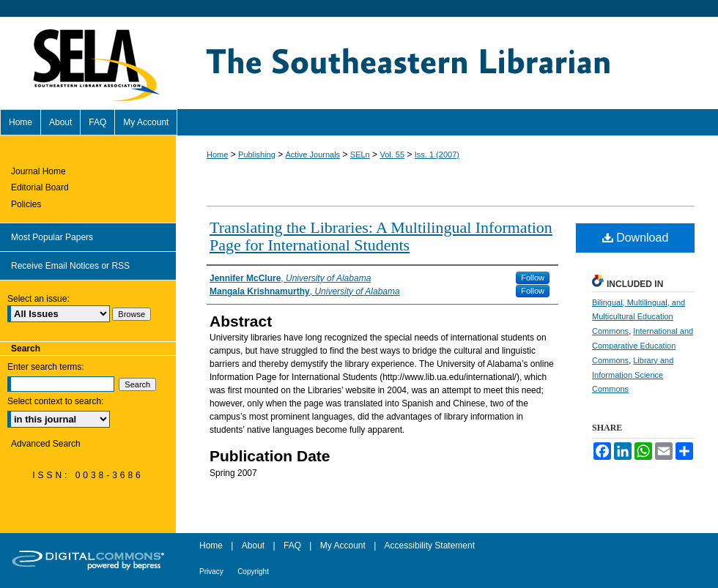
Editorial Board (40, 187)
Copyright (253, 572)
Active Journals (313, 155)
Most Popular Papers (52, 237)
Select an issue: (38, 299)
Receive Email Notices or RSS (70, 266)
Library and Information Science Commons (633, 375)
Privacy (211, 572)
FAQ (292, 546)
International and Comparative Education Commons (643, 346)
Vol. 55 (392, 155)
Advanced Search (46, 444)
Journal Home (38, 171)
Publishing (257, 155)
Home (217, 155)
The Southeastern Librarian (447, 63)
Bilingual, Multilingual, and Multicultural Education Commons (639, 317)
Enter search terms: (46, 367)
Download (636, 238)
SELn (360, 155)
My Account (343, 546)
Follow (533, 278)
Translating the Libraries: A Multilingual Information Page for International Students (381, 236)
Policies (26, 204)
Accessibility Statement (430, 546)
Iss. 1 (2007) (437, 155)
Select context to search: (55, 401)
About (253, 546)
